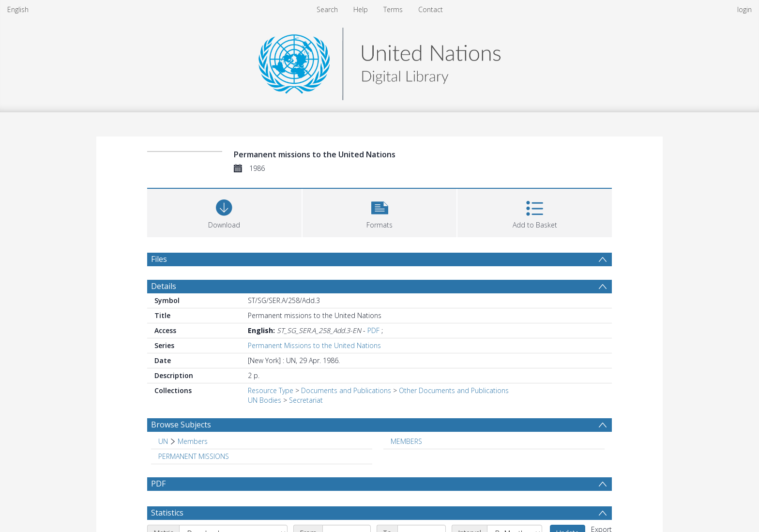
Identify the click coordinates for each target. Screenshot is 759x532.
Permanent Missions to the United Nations (314, 345)
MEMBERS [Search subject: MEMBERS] (406, 441)
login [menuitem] (744, 9)
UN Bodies (265, 400)
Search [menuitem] (327, 9)
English (18, 9)
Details (164, 286)
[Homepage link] (379, 61)
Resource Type (271, 390)
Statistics (167, 513)
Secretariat (306, 400)
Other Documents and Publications (454, 390)
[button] (380, 212)
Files (159, 259)
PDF (373, 330)
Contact (431, 9)
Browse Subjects (181, 425)
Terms (393, 9)
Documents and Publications (346, 390)
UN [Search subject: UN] (163, 441)
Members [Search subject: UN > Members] (193, 441)
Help (361, 9)
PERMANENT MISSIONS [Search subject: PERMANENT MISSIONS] (194, 456)
